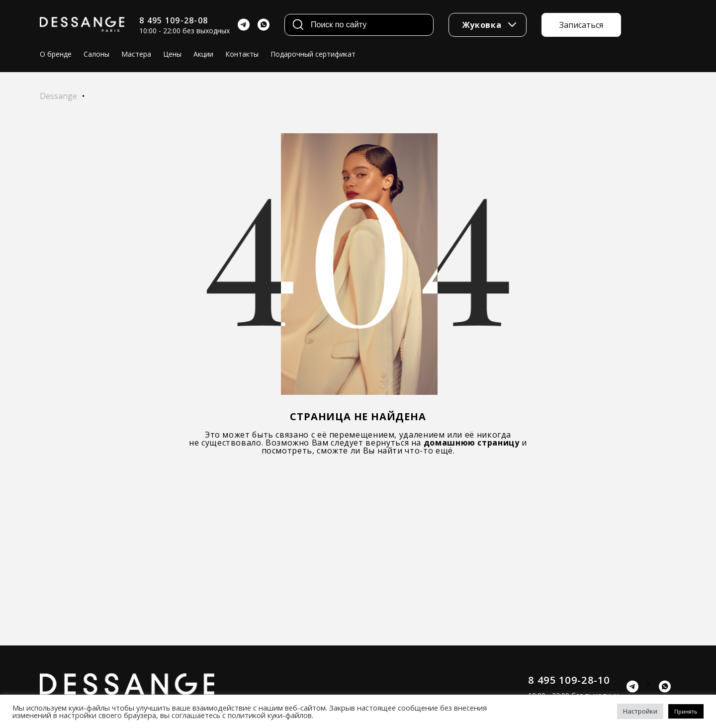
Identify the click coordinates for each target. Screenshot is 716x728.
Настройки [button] (640, 711)
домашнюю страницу (472, 443)
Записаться (581, 25)
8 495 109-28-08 (174, 20)
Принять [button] (686, 711)
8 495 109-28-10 (569, 680)
